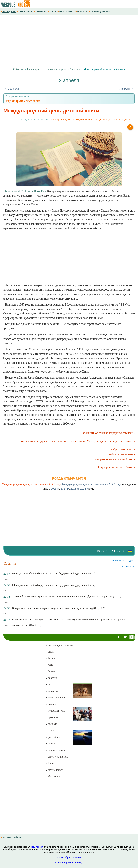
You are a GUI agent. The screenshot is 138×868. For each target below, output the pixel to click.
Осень (50, 671)
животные (53, 691)
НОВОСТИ (82, 12)
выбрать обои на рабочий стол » (115, 459)
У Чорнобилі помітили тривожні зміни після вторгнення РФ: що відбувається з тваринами (62, 596)
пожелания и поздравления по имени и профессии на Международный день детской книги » (78, 441)
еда (49, 684)
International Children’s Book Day (25, 191)
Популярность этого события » (116, 467)
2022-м (84, 489)
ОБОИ (52, 12)
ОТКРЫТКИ (40, 12)
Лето (50, 665)
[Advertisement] (69, 42)
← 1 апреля (12, 89)
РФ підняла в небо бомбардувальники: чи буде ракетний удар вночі (49, 573)
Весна (50, 658)
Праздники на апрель (55, 69)
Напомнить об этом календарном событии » (108, 433)
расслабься (53, 737)
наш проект (37, 847)
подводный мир (56, 711)
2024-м (65, 489)
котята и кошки (55, 698)
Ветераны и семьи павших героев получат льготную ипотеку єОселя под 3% (54, 608)
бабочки (51, 678)
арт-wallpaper (54, 770)
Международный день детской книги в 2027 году (91, 484)
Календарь (33, 69)
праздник (52, 717)
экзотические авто (57, 757)
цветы (50, 744)
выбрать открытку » (123, 449)
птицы (51, 730)
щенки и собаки (56, 750)
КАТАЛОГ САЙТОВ (11, 838)
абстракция (53, 776)
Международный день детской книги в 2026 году (31, 484)
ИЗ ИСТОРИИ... (66, 12)
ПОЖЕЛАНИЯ (25, 12)
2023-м (75, 489)
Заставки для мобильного (61, 645)
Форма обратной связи (69, 857)
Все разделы (128, 566)
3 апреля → (126, 89)
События (18, 69)
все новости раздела (123, 561)
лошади (51, 704)
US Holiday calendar (100, 12)
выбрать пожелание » (122, 454)
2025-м (55, 489)
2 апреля (75, 69)
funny (50, 763)
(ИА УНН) (103, 608)
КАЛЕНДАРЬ (9, 12)
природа (52, 724)
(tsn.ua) (91, 573)
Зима (50, 652)
